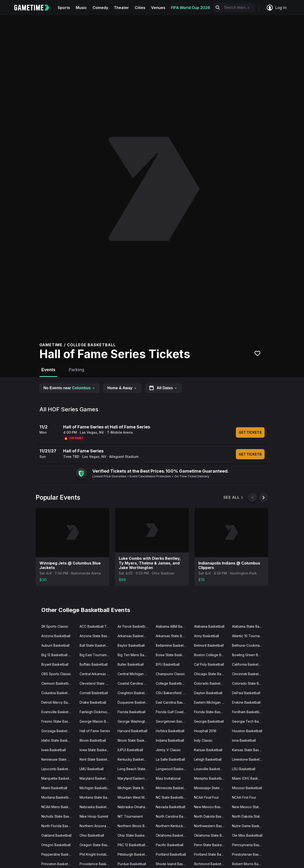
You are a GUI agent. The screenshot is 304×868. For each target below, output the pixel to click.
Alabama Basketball (209, 626)
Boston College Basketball (211, 655)
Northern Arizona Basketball (97, 826)
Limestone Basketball (249, 759)
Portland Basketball (171, 854)
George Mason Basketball (97, 721)
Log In (276, 8)
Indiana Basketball (170, 740)
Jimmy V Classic (168, 750)
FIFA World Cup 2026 (191, 8)
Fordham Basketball (247, 712)
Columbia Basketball (57, 693)
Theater (121, 8)
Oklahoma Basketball (172, 835)
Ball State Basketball (95, 645)
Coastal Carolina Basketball (135, 683)
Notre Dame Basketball (249, 826)
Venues (158, 8)
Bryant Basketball (55, 664)
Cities (140, 8)
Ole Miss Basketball (247, 835)
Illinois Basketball (93, 740)
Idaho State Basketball (59, 740)
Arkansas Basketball (133, 636)
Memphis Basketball (210, 778)
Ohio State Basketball (134, 835)
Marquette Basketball (58, 778)
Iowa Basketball (54, 750)
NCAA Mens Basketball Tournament (59, 807)
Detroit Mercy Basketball (59, 702)
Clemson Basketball (57, 683)
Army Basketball (207, 636)
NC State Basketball (171, 797)
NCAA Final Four (207, 797)
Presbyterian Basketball (249, 854)
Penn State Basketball (211, 845)
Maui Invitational (168, 778)
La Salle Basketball (170, 759)
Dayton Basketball (208, 693)
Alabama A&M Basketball (173, 626)
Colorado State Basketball (249, 683)
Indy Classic (203, 740)
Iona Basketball (244, 740)
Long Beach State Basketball (135, 769)
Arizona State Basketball (97, 636)
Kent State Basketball (96, 759)
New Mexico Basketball (211, 807)
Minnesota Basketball (172, 788)
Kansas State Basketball (249, 750)
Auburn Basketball (55, 645)
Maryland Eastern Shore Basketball (135, 778)
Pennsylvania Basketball (249, 845)
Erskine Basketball (246, 702)
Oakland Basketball (56, 835)
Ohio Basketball (92, 835)
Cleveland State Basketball (97, 683)
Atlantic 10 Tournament (249, 636)
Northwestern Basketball (211, 826)
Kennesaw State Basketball (59, 759)
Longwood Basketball (173, 769)
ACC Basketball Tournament (97, 626)
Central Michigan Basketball (135, 674)
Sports (64, 8)
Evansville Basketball (58, 712)
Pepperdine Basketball (59, 854)
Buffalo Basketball (94, 664)
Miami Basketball (54, 788)
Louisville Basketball (210, 769)
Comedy (100, 8)
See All (234, 497)
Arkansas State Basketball (173, 636)
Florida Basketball (131, 712)
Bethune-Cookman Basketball (249, 645)
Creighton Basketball (134, 693)
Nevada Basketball (171, 807)
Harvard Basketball (132, 731)
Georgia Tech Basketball (249, 721)
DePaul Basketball (246, 693)
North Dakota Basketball (211, 816)
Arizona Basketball (56, 636)
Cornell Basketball (94, 693)
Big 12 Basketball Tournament (59, 655)
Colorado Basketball (210, 683)
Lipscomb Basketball (57, 769)
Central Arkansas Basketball (97, 674)
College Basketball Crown (173, 683)
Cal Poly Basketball (209, 664)
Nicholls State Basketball (59, 816)
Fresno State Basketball (59, 721)
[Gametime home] (35, 8)
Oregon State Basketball (97, 845)
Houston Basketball (247, 731)
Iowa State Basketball (96, 750)
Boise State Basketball (173, 655)
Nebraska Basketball (96, 807)
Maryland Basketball (95, 778)
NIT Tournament (130, 816)
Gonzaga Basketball (57, 731)
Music (81, 8)
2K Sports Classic (55, 626)
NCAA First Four (244, 797)
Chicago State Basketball (211, 674)
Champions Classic (170, 674)
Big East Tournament (96, 655)
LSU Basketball (244, 769)
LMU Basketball (92, 769)
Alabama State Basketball (249, 626)
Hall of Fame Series (95, 731)
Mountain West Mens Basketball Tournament (135, 797)
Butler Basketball (131, 664)
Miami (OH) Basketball (249, 778)
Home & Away (122, 388)
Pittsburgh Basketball (134, 854)
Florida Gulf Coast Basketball (173, 712)
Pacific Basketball (170, 845)
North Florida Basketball (59, 826)
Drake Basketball (93, 702)
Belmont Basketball (209, 645)
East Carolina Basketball (173, 702)
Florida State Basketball (211, 712)
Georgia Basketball (209, 721)
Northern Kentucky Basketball (173, 826)
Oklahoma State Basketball (211, 835)
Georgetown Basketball (173, 721)
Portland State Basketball (211, 854)
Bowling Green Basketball (249, 655)
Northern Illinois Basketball (135, 826)
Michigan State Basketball (135, 788)
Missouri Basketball (247, 788)
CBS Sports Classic (56, 674)
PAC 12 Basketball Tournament (135, 845)
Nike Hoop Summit (94, 816)
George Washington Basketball (135, 721)
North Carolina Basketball (173, 816)
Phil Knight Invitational (96, 854)
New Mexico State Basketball (249, 807)
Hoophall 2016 (205, 731)
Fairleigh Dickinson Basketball (97, 712)
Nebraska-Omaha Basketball (135, 807)
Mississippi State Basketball (211, 788)
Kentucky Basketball (133, 759)
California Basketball (248, 664)
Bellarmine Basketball (172, 645)
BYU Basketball (168, 664)
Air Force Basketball (133, 626)
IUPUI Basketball (130, 750)
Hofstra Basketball (170, 731)
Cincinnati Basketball (248, 674)
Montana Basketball (57, 797)
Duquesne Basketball (134, 702)
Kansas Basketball (208, 750)
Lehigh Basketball (208, 759)
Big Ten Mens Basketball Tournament (135, 655)
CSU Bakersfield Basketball (173, 693)
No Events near (69, 388)
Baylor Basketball (131, 645)
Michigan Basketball (95, 788)
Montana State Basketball (97, 797)
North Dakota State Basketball (249, 816)
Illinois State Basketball (135, 740)
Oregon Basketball (56, 845)
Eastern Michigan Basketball (211, 702)
